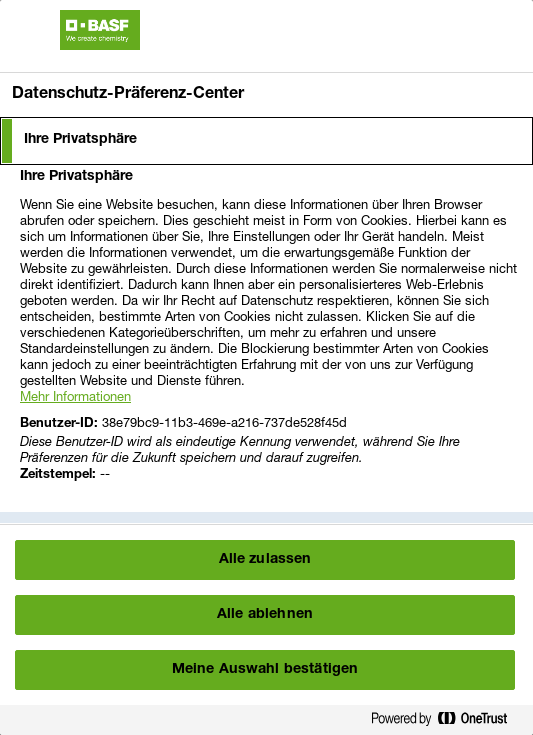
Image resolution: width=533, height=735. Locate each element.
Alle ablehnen (265, 615)
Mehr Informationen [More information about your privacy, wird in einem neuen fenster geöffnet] (75, 396)
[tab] (266, 141)
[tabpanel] (269, 337)
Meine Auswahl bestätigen (265, 670)
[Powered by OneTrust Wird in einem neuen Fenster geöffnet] (447, 722)
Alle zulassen (265, 560)
